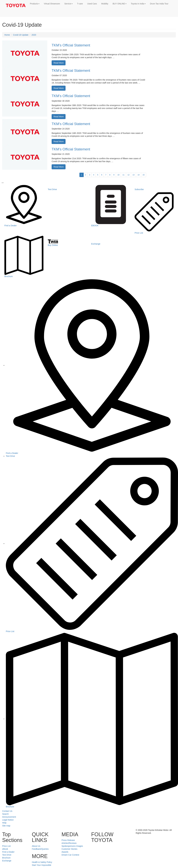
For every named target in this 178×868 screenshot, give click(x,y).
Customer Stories (69, 849)
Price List (6, 846)
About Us (36, 846)
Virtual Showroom (52, 4)
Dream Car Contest (70, 855)
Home (7, 35)
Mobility (105, 4)
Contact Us (7, 811)
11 (123, 175)
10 (118, 175)
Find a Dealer (8, 852)
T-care (80, 4)
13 (133, 175)
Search (5, 814)
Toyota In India (138, 4)
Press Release (68, 840)
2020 (34, 35)
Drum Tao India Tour (159, 4)
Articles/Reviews (69, 843)
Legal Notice (8, 820)
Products (35, 4)
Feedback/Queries (40, 849)
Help (4, 823)
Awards (65, 852)
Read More (59, 63)
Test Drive (10, 456)
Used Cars (92, 4)
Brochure (6, 858)
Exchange (7, 861)
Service (69, 4)
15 (144, 175)
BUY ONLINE (120, 4)
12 (128, 175)
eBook (5, 849)
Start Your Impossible (42, 865)
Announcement (9, 817)
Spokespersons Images (72, 846)
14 (138, 175)
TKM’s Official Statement (71, 45)
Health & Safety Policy (42, 862)
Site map (6, 826)
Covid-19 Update (21, 35)
